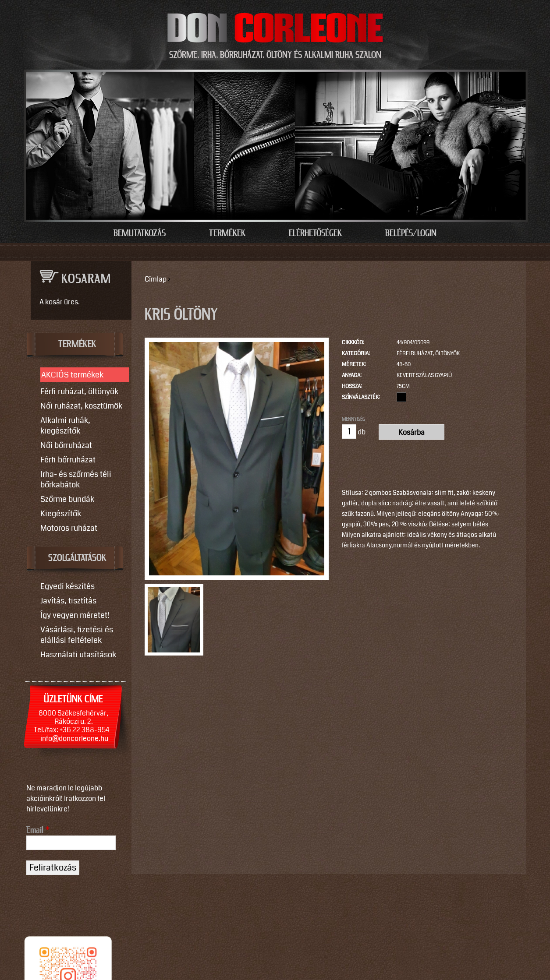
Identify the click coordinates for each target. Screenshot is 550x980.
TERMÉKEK (77, 345)
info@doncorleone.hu (74, 739)
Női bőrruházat (66, 445)
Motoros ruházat (69, 528)
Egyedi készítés (67, 586)
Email (38, 830)
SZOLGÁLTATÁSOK (77, 558)
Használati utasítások (78, 655)
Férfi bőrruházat (68, 460)
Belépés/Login (411, 233)
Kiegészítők (61, 514)
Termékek (227, 233)
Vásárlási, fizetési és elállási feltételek (77, 635)
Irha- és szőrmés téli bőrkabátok (76, 479)
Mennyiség (353, 419)
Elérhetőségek (315, 233)
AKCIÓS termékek (72, 375)
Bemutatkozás (140, 233)
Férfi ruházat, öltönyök (428, 354)
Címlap (156, 279)
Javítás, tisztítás (68, 601)
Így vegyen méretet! (75, 615)
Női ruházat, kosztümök (81, 406)
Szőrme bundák (67, 499)
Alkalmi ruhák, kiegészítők (65, 426)
